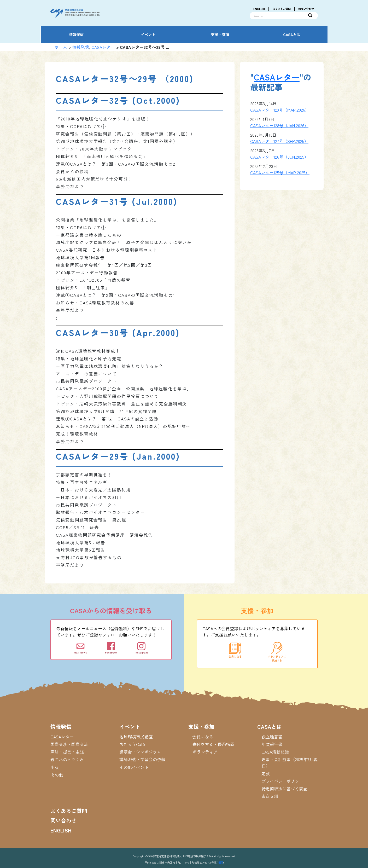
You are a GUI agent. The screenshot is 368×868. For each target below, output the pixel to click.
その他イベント (134, 767)
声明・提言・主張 (67, 752)
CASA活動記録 (275, 752)
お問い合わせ (306, 9)
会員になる (203, 737)
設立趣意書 (272, 737)
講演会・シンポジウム (140, 752)
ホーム (61, 47)
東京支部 (270, 796)
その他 (57, 775)
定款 (266, 773)
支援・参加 (201, 727)
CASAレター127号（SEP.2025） (279, 141)
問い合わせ (63, 820)
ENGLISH (259, 9)
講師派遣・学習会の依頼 (142, 759)
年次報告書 (272, 744)
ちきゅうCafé (132, 744)
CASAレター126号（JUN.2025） (279, 157)
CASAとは (269, 727)
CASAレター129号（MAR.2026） (280, 110)
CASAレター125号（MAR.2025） (280, 172)
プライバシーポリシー (282, 781)
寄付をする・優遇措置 (213, 744)
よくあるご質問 (282, 9)
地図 (220, 862)
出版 (55, 767)
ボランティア (205, 752)
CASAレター (103, 47)
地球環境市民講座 (136, 737)
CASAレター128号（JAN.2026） (279, 125)
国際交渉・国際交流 (69, 744)
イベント (130, 727)
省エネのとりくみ (67, 759)
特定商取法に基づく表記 (284, 789)
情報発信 (81, 47)
